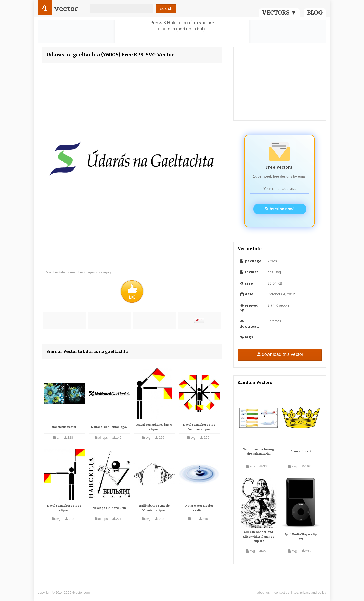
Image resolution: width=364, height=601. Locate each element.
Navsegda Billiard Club (109, 508)
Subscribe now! (280, 209)
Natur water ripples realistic (199, 508)
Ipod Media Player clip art (301, 537)
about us (263, 593)
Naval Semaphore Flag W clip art (154, 427)
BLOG (315, 13)
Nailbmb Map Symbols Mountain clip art (154, 508)
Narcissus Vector (64, 427)
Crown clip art (301, 452)
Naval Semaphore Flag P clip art (64, 508)
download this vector (279, 354)
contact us (282, 593)
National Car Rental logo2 (109, 427)
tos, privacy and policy (310, 593)
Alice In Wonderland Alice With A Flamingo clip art (259, 537)
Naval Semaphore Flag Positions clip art (199, 427)
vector (66, 8)
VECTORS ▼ (279, 13)
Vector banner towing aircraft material (259, 452)
